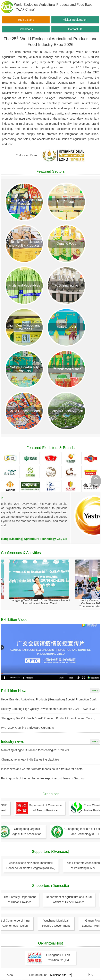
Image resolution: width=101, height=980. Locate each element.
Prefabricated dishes (66, 369)
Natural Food (66, 327)
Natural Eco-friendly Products (24, 369)
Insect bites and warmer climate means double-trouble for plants (42, 769)
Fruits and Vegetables (24, 285)
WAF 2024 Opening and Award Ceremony (28, 728)
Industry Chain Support (66, 411)
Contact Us (75, 29)
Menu (11, 975)
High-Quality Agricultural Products (24, 202)
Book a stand (26, 20)
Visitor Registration (75, 20)
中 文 (90, 975)
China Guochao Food (24, 411)
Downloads (26, 29)
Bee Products (66, 202)
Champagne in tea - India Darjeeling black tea (30, 760)
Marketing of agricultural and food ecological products (35, 750)
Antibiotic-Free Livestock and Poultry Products (24, 244)
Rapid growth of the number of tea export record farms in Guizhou (43, 778)
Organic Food (66, 244)
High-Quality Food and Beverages (24, 327)
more (95, 691)
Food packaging (66, 285)
